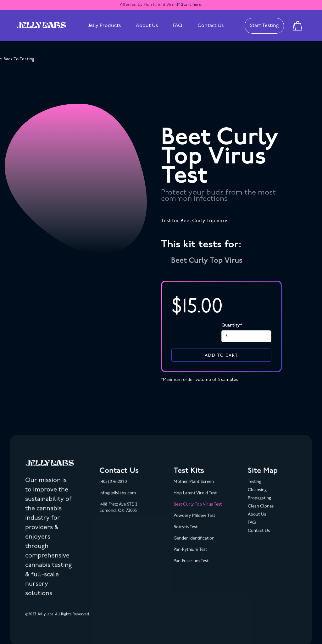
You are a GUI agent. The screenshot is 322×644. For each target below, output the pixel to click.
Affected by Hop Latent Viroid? (161, 5)
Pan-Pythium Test (190, 555)
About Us (147, 26)
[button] (104, 26)
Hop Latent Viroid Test (195, 499)
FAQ (178, 26)
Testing (255, 487)
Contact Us (211, 26)
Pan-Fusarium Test (191, 567)
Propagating (259, 504)
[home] (41, 26)
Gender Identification (194, 544)
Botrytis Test (186, 533)
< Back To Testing (17, 59)
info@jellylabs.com (118, 499)
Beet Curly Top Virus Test (198, 510)
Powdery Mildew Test (194, 521)
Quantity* (232, 325)
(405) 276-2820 (113, 487)
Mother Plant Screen (194, 487)
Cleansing (257, 495)
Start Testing (264, 26)
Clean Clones (261, 512)
